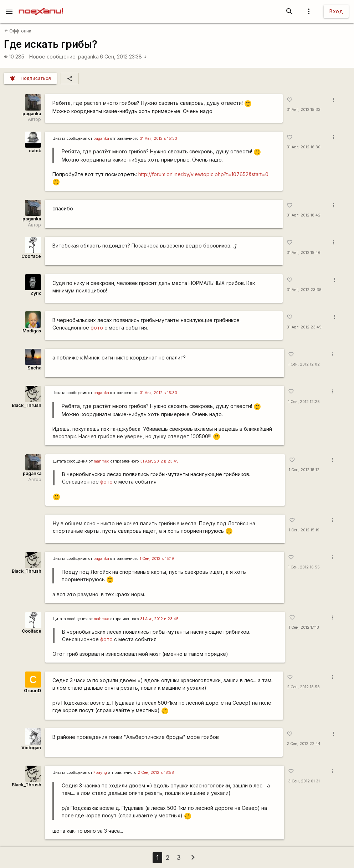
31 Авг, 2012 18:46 (304, 253)
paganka (88, 57)
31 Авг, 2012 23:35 (304, 290)
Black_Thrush (27, 405)
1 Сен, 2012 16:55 (304, 567)
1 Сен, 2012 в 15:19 (157, 559)
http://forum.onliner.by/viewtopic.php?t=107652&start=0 (203, 174)
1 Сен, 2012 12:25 (304, 402)
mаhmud (102, 461)
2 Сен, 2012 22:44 (304, 744)
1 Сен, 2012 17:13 (304, 627)
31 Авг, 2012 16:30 (304, 147)
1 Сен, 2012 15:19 (304, 530)
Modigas (32, 331)
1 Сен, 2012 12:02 (304, 364)
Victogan (31, 748)
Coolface (31, 256)
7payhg (100, 773)
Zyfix (36, 293)
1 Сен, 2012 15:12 (304, 470)
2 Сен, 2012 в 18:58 (156, 773)
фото (98, 328)
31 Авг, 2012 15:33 (304, 110)
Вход (336, 11)
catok (35, 151)
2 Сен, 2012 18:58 (303, 687)
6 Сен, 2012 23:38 (124, 57)
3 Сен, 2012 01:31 (304, 781)
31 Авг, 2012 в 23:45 (159, 461)
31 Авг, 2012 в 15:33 (158, 139)
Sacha (34, 368)
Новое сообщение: (53, 57)
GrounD (32, 691)
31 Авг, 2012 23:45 (304, 327)
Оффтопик (18, 31)
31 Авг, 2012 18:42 (304, 215)
